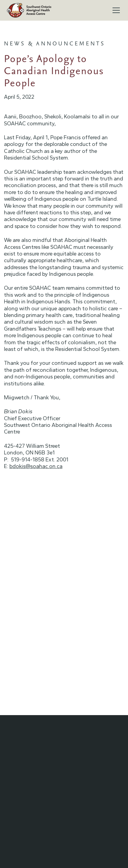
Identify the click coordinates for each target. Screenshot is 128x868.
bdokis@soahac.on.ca (36, 466)
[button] (115, 10)
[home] (29, 10)
